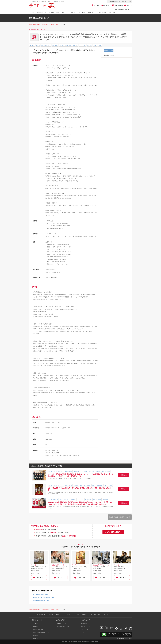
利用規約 (35, 623)
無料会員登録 (118, 6)
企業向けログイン (126, 1)
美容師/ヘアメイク (54, 13)
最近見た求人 (107, 5)
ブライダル (112, 13)
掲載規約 (35, 626)
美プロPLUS (84, 623)
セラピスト (65, 13)
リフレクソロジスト (101, 13)
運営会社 (35, 638)
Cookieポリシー (37, 635)
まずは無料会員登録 (113, 532)
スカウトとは (84, 629)
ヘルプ (83, 632)
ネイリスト (82, 13)
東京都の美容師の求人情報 (41, 595)
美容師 (51, 615)
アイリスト (74, 13)
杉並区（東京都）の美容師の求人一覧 (120, 517)
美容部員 (90, 13)
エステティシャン (42, 13)
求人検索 (96, 6)
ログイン (128, 6)
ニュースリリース (85, 626)
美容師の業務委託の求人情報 (41, 601)
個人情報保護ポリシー (39, 629)
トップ (32, 13)
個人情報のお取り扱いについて (41, 632)
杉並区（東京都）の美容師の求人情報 (44, 598)
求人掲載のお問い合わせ (114, 1)
